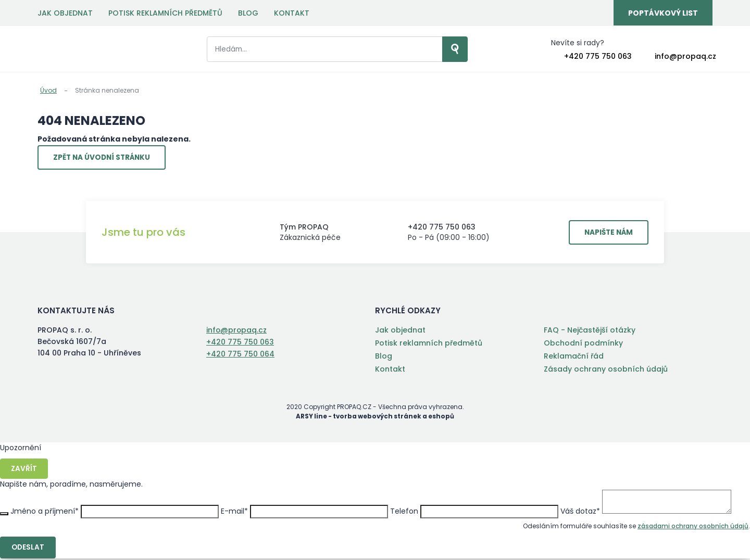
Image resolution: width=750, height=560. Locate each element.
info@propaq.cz (685, 57)
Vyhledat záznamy (442, 50)
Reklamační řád (574, 358)
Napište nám (606, 234)
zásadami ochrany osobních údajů (693, 527)
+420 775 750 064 (240, 354)
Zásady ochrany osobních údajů (606, 371)
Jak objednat (65, 13)
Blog (248, 13)
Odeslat (28, 549)
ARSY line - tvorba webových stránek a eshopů (375, 418)
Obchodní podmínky (583, 345)
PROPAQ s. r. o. (80, 50)
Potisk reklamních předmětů (165, 13)
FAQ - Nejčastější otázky (590, 332)
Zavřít (24, 470)
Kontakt (292, 13)
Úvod (48, 90)
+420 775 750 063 (598, 57)
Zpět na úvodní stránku (105, 158)
